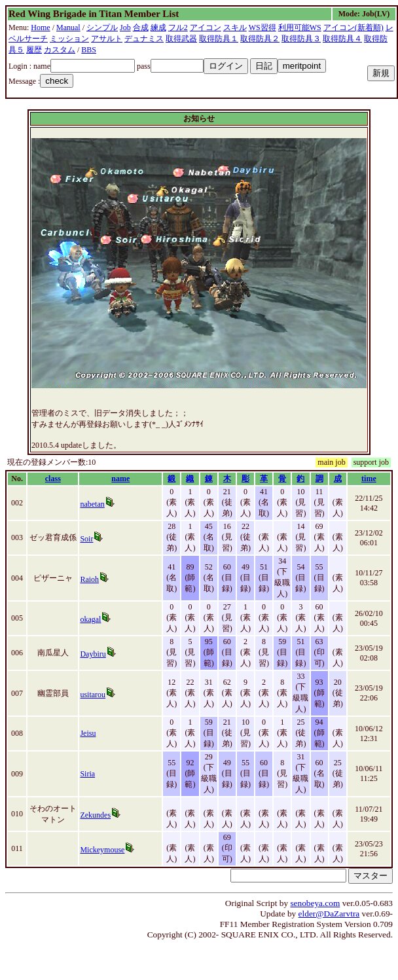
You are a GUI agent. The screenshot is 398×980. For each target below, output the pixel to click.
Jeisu (88, 733)
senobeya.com (315, 903)
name (120, 479)
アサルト (107, 39)
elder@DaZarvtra (329, 914)
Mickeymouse (102, 850)
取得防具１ (219, 39)
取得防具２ (260, 39)
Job (125, 27)
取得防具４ (342, 39)
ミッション (69, 39)
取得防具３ (301, 39)
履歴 (34, 50)
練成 (158, 27)
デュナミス (144, 39)
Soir (86, 539)
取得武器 (181, 39)
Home (40, 27)
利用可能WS (300, 27)
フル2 (178, 27)
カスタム (60, 50)
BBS (89, 50)
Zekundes (95, 815)
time (369, 479)
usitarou (93, 695)
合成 (141, 27)
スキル (235, 27)
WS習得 (262, 27)
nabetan (92, 504)
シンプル (102, 27)
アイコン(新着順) (353, 27)
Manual (68, 27)
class (53, 479)
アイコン (206, 27)
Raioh (89, 579)
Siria (87, 774)
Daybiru (93, 654)
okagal (90, 619)
